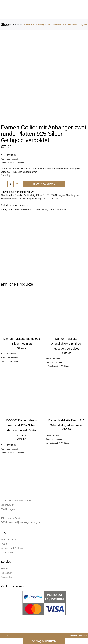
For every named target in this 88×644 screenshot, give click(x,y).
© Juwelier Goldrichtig (77, 636)
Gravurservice (8, 552)
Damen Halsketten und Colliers (31, 209)
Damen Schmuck (58, 209)
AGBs (4, 544)
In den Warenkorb (44, 184)
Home (12, 24)
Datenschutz (7, 577)
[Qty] (11, 184)
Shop (18, 24)
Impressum (7, 573)
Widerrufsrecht (8, 539)
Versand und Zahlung (12, 548)
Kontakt (5, 569)
